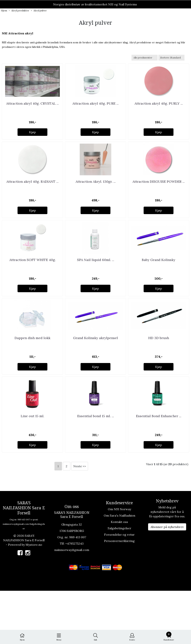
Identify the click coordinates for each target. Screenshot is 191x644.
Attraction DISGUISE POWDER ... (159, 203)
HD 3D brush (159, 380)
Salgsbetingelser (119, 581)
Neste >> (80, 519)
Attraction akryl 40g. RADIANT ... (32, 203)
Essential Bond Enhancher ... (159, 469)
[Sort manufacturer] (145, 58)
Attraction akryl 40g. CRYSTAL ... (32, 114)
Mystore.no (34, 598)
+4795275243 (74, 597)
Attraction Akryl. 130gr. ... (96, 203)
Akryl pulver (39, 11)
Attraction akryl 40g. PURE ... (95, 114)
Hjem (4, 11)
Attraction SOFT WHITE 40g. (33, 292)
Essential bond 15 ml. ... (96, 469)
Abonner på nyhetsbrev (167, 580)
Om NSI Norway (119, 562)
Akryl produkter (19, 11)
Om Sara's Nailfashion (119, 569)
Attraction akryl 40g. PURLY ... (159, 114)
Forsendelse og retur (119, 588)
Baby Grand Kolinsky (159, 292)
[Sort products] (171, 58)
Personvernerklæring (119, 594)
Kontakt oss (119, 575)
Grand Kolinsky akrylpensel (95, 380)
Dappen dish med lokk (32, 380)
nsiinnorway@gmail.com (16, 577)
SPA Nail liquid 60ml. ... (96, 292)
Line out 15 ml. (32, 469)
